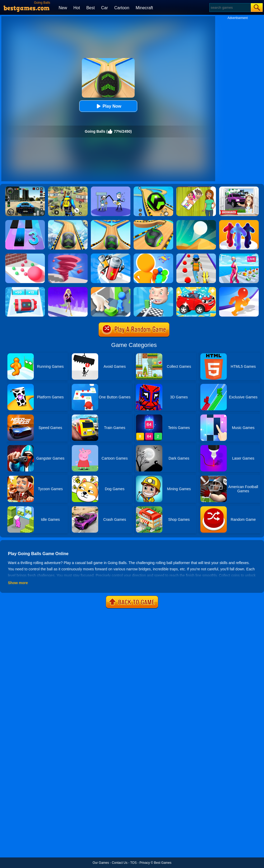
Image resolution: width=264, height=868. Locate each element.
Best (91, 8)
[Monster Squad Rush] (196, 255)
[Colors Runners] (153, 255)
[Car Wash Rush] (196, 289)
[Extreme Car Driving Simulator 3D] (25, 188)
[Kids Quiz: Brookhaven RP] (239, 188)
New (63, 8)
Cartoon (122, 8)
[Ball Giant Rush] (25, 255)
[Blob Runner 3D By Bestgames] (239, 222)
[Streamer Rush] (239, 255)
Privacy (145, 863)
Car (105, 8)
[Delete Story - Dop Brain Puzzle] (196, 188)
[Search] (230, 8)
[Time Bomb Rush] (25, 289)
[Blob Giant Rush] (239, 289)
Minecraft (144, 8)
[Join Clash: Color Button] (111, 289)
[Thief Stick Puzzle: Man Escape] (111, 188)
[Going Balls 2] (111, 222)
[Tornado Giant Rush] (68, 255)
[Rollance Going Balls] (68, 222)
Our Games (101, 863)
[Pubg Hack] (68, 188)
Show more (18, 583)
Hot (77, 8)
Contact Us (119, 863)
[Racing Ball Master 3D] (153, 188)
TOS (133, 863)
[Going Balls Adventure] (153, 222)
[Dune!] (196, 222)
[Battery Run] (111, 255)
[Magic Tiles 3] (25, 222)
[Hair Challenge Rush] (68, 289)
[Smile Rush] (153, 289)
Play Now (108, 106)
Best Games (163, 863)
